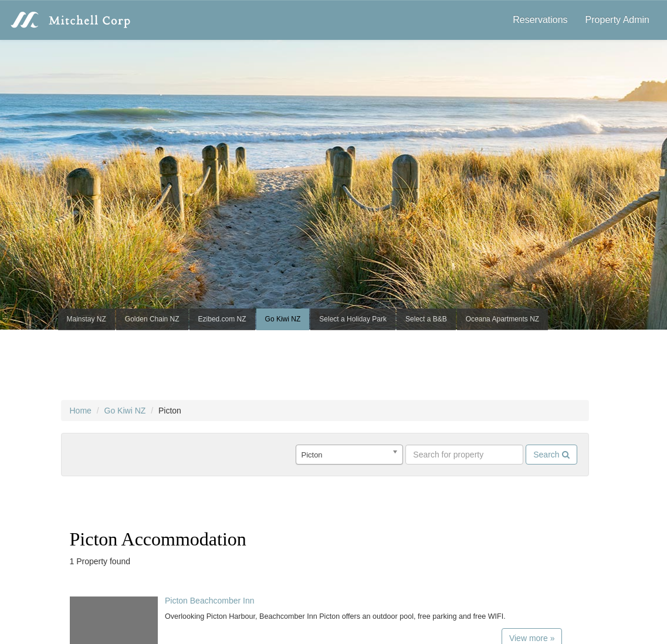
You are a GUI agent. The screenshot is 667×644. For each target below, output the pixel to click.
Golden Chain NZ (152, 319)
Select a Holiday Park (353, 319)
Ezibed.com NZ (222, 319)
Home (81, 411)
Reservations (540, 20)
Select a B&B (426, 319)
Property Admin (617, 20)
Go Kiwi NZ (283, 319)
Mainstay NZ (87, 319)
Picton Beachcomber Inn (210, 601)
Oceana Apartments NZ (502, 319)
